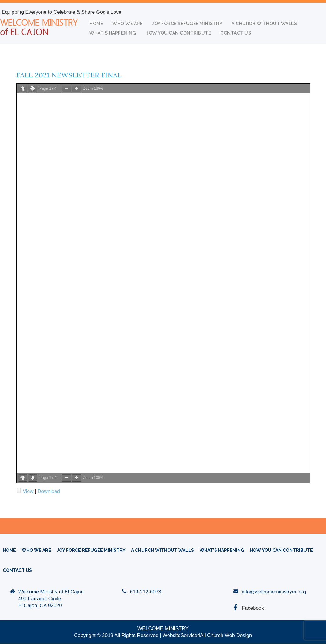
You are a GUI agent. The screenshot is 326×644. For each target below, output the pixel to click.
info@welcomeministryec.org (274, 592)
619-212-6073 (146, 592)
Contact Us (236, 33)
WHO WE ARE (127, 24)
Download (49, 491)
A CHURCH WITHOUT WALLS (264, 24)
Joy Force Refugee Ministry (187, 24)
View (28, 491)
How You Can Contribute (178, 33)
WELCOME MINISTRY (39, 27)
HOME (96, 24)
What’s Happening (113, 33)
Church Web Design (230, 635)
